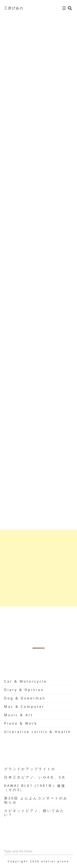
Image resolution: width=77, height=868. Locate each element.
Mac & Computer (24, 707)
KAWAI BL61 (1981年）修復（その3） (35, 788)
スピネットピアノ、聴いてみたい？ (34, 813)
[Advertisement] (38, 568)
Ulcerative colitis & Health (38, 732)
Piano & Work (21, 723)
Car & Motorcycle (25, 681)
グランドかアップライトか (30, 769)
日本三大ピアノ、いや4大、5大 (35, 777)
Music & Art (19, 715)
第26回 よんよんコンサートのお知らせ (36, 800)
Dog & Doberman (25, 698)
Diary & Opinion (24, 690)
